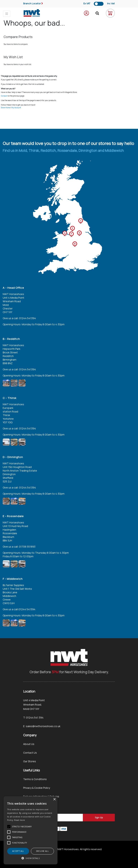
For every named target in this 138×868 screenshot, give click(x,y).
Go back (4, 96)
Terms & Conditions (35, 779)
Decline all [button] (42, 851)
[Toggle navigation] (7, 14)
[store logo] (32, 13)
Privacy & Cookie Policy (37, 788)
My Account (16, 108)
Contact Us (30, 753)
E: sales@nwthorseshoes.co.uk (42, 726)
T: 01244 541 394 (33, 718)
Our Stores (30, 761)
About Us (29, 744)
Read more (19, 820)
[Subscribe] (99, 818)
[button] (31, 858)
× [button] (54, 799)
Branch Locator (32, 3)
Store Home (6, 108)
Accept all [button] (18, 851)
